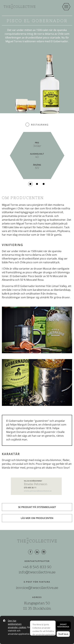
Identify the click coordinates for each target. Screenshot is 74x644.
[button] (30, 184)
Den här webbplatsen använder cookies (17, 624)
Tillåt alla (63, 634)
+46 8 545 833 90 (37, 567)
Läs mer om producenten (37, 518)
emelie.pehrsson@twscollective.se (38, 491)
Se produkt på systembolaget (37, 507)
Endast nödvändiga (63, 625)
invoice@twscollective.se (37, 588)
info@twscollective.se (37, 572)
